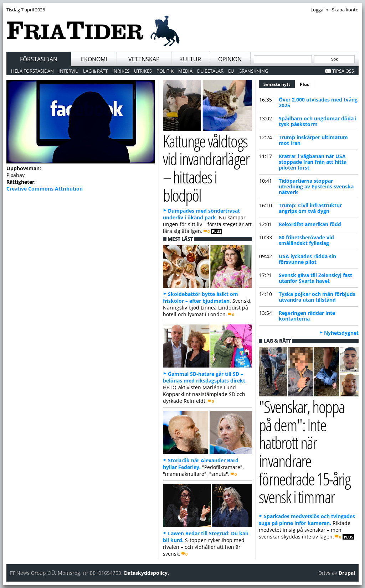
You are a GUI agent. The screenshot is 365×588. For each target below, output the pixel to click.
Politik (165, 71)
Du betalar (210, 71)
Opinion (230, 59)
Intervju (68, 71)
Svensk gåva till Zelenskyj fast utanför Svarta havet (315, 278)
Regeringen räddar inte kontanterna (307, 316)
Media (185, 71)
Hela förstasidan (32, 71)
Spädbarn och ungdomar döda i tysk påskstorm (318, 121)
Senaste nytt (279, 83)
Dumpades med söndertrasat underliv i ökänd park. (201, 214)
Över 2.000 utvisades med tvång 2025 (318, 102)
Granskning (253, 71)
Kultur (190, 59)
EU (231, 71)
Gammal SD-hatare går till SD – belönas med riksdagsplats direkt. (205, 377)
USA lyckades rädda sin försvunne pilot (307, 259)
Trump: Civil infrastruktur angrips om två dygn (310, 208)
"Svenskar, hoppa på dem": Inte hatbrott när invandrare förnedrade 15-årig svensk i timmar (304, 452)
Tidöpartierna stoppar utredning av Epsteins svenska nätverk (316, 186)
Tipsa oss (343, 71)
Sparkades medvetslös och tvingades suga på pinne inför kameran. (307, 520)
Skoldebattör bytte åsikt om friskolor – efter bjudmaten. (201, 297)
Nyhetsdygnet (341, 333)
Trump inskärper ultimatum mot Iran (313, 140)
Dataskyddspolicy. (146, 573)
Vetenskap (144, 59)
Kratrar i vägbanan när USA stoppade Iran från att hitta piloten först (313, 162)
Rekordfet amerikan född (310, 224)
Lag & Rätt (95, 71)
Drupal (347, 573)
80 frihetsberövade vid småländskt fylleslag (306, 240)
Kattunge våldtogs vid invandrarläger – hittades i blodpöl (206, 168)
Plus (304, 84)
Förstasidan (39, 59)
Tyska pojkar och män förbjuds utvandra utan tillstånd (317, 297)
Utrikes (143, 71)
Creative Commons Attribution (45, 189)
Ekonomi (94, 59)
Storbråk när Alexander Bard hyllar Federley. (201, 464)
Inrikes (121, 71)
